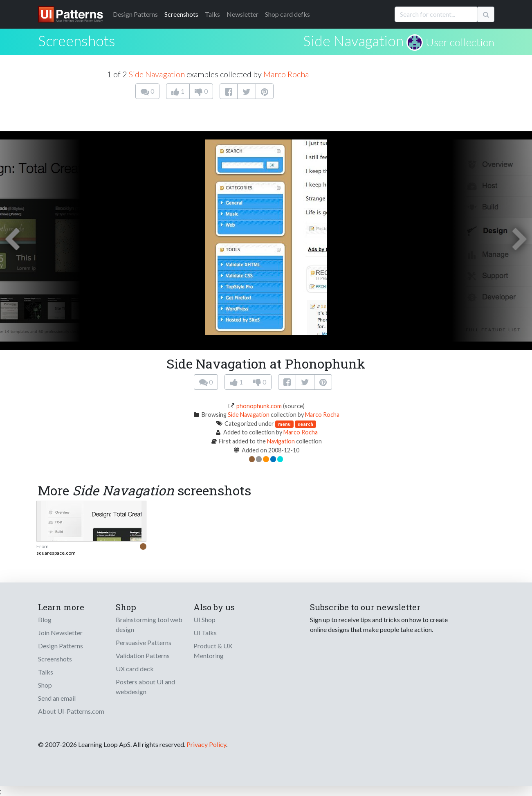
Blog (45, 619)
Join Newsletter (60, 633)
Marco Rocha (286, 74)
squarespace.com (56, 553)
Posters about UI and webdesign (145, 687)
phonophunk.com (259, 406)
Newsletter (242, 14)
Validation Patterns (143, 655)
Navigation (281, 441)
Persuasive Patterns (144, 642)
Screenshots (181, 14)
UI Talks (205, 633)
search (305, 424)
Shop (45, 685)
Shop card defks (287, 14)
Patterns (135, 14)
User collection (460, 42)
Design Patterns (61, 646)
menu (284, 424)
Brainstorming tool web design (149, 624)
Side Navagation (353, 40)
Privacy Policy (206, 744)
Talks (212, 14)
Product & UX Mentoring (213, 651)
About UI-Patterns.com (71, 711)
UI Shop (204, 619)
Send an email (57, 698)
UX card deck (135, 669)
